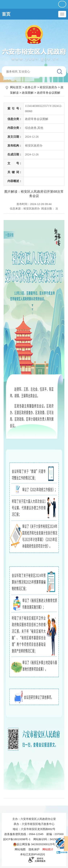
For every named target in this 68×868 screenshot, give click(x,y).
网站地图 (20, 849)
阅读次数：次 (50, 208)
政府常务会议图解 (49, 93)
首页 (6, 14)
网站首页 (16, 87)
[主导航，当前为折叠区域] (62, 14)
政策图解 (28, 93)
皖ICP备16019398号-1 (17, 839)
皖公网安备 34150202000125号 (34, 844)
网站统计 (48, 849)
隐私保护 (34, 849)
